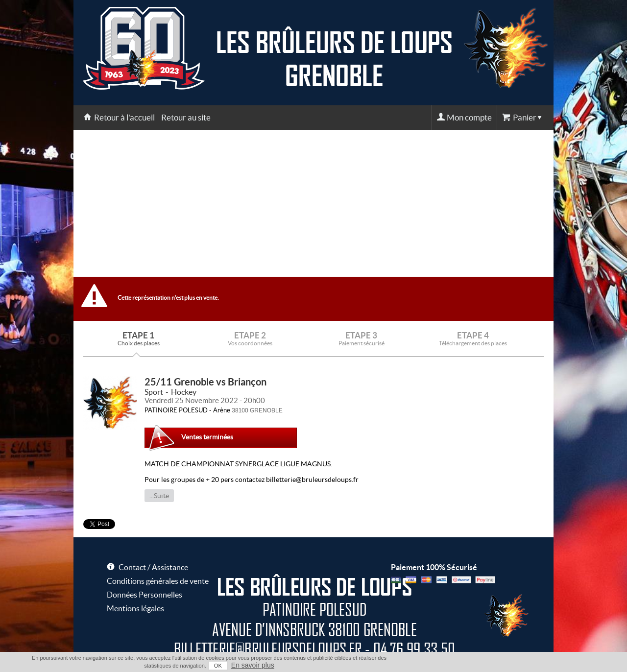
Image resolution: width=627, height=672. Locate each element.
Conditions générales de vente (158, 581)
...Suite (159, 496)
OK (218, 666)
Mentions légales (135, 608)
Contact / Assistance (153, 567)
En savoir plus (253, 665)
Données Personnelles (145, 595)
